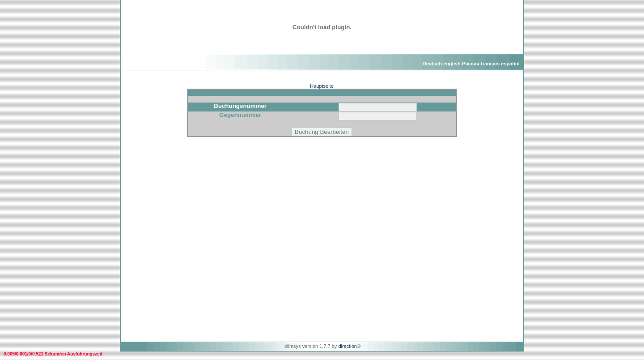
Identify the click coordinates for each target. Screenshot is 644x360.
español (510, 64)
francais (490, 64)
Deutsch (432, 64)
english (452, 64)
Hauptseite (322, 86)
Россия (471, 64)
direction (347, 346)
